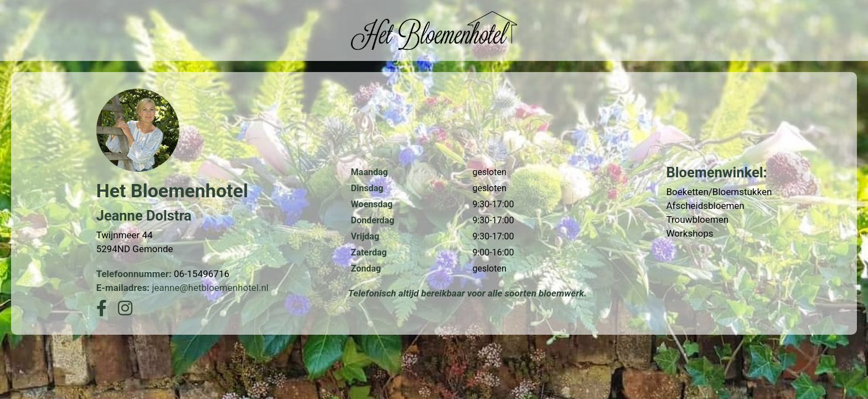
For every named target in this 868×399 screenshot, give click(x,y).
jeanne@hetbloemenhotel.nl (210, 288)
